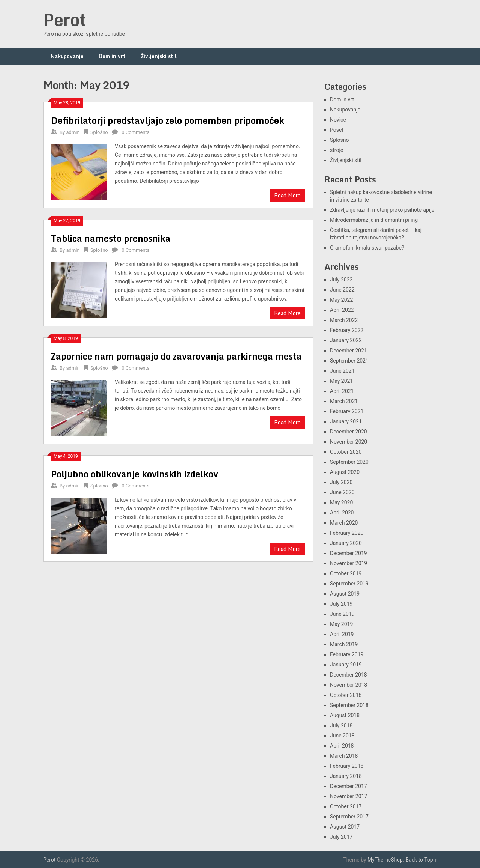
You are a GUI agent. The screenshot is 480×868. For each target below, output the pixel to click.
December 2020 (349, 432)
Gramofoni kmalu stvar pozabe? (367, 248)
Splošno (99, 132)
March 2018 (344, 756)
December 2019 (349, 553)
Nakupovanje (67, 56)
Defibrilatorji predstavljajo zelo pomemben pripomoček (168, 120)
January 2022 (346, 340)
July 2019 (341, 604)
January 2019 (346, 665)
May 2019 (341, 624)
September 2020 (349, 462)
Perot (65, 20)
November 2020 (349, 442)
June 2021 (342, 371)
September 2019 (349, 584)
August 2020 (345, 472)
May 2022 (341, 300)
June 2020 (342, 492)
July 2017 (341, 837)
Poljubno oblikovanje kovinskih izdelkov (135, 474)
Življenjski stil (159, 56)
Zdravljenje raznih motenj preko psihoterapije (382, 210)
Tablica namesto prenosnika (111, 238)
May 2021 (341, 381)
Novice (338, 120)
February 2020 (347, 533)
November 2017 (349, 796)
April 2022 (342, 310)
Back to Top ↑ (421, 860)
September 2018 (349, 705)
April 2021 (342, 391)
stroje (337, 150)
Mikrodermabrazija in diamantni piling (374, 220)
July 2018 (341, 725)
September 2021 (349, 361)
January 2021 (346, 421)
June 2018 (342, 736)
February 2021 (347, 411)
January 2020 (346, 543)
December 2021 (349, 351)
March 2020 (344, 523)
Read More (287, 195)
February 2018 (347, 766)
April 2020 (342, 513)
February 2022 (347, 330)
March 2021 (344, 401)
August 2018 (345, 715)
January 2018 (346, 776)
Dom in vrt (112, 56)
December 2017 (349, 786)
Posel (337, 130)
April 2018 (342, 746)
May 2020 (341, 502)
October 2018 (346, 695)
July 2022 (341, 280)
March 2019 (344, 644)
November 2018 (349, 685)
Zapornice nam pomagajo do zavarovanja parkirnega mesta (176, 356)
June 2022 (342, 290)
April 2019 (342, 634)
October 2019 (346, 573)
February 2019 (347, 654)
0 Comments (135, 132)
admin (73, 132)
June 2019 (342, 614)
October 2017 (346, 806)
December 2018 (349, 675)
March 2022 (344, 320)
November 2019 (349, 563)
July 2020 (341, 482)
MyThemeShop (385, 860)
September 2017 (349, 817)
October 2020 (346, 452)
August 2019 (345, 594)
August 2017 (345, 827)
